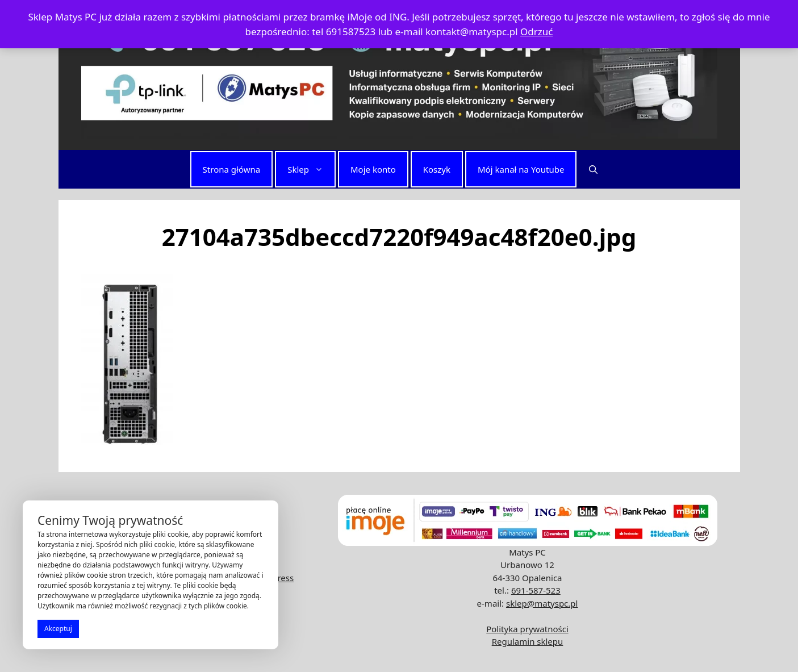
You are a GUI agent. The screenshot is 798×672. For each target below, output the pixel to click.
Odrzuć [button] (536, 32)
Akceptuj (58, 629)
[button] (593, 169)
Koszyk (437, 169)
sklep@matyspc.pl (542, 603)
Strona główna (232, 169)
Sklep (311, 169)
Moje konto (373, 169)
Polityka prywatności (527, 629)
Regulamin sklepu (528, 641)
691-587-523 (536, 590)
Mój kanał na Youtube (521, 169)
